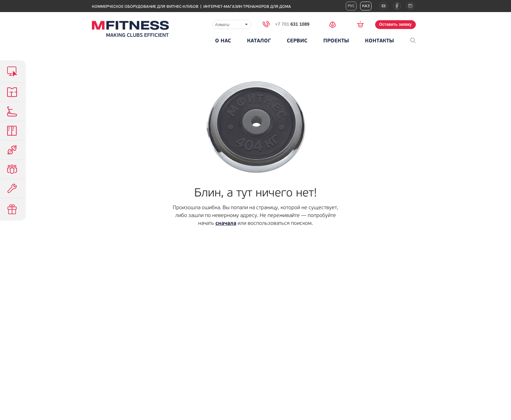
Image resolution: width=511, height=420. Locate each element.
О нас (223, 41)
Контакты (380, 41)
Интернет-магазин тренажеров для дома (247, 7)
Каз (366, 6)
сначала (226, 223)
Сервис (297, 41)
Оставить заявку (395, 24)
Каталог (259, 41)
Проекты (336, 41)
